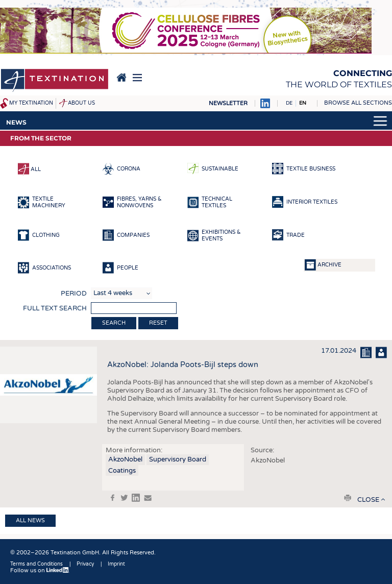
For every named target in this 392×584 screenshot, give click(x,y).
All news (30, 520)
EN (303, 103)
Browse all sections (358, 103)
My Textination (31, 103)
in (136, 498)
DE (289, 103)
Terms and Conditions (36, 564)
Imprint (116, 564)
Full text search (55, 308)
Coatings (122, 471)
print (348, 498)
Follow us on (40, 570)
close (368, 500)
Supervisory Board (178, 459)
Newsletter (228, 103)
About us (81, 103)
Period (74, 294)
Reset (158, 323)
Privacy (85, 564)
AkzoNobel (125, 459)
